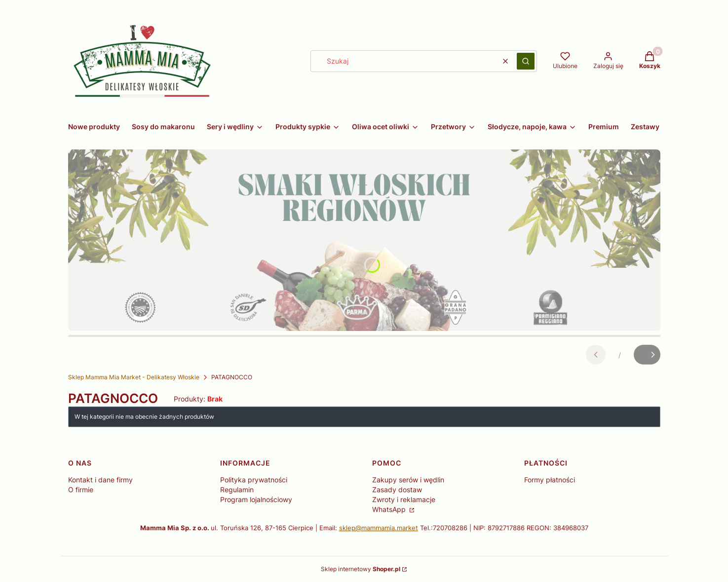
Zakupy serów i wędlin (408, 480)
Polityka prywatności (254, 480)
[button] (526, 61)
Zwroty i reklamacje (404, 499)
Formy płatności (550, 480)
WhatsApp (390, 509)
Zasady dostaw (397, 490)
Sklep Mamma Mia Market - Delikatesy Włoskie (134, 377)
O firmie (81, 490)
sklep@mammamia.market (379, 528)
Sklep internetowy (361, 569)
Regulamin (237, 490)
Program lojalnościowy (256, 499)
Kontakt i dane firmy (100, 480)
